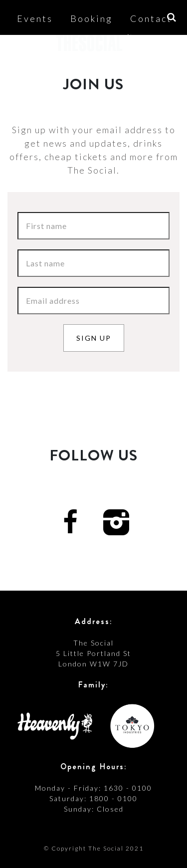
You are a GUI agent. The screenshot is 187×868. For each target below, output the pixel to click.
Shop (94, 99)
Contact (151, 18)
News (138, 73)
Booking (92, 18)
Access (88, 73)
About (37, 73)
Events (35, 18)
